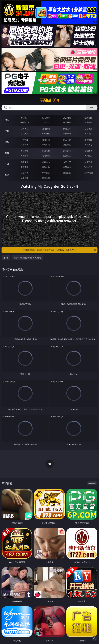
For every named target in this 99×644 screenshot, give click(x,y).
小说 (7, 164)
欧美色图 (67, 151)
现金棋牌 (67, 122)
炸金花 (46, 122)
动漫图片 (88, 151)
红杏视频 (24, 178)
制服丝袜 (24, 145)
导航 (7, 175)
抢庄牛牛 (88, 122)
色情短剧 (46, 178)
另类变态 (88, 145)
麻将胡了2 (24, 122)
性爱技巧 (88, 167)
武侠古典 (88, 162)
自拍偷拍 (46, 129)
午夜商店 (46, 173)
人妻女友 (67, 162)
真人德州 (46, 118)
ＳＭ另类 (88, 133)
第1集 (6, 258)
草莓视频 (67, 173)
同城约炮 (24, 173)
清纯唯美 (46, 156)
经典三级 (46, 145)
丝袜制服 (46, 133)
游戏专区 (88, 118)
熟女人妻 (24, 133)
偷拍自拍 (46, 140)
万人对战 (67, 118)
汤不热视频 (88, 173)
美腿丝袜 (24, 156)
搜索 (92, 107)
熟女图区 (67, 156)
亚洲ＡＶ (24, 129)
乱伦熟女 (67, 145)
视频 (7, 131)
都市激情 (24, 162)
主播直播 (67, 133)
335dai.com (49, 100)
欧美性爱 (88, 140)
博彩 (7, 120)
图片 (7, 153)
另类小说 (46, 167)
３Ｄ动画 (88, 129)
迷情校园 (24, 167)
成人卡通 (67, 140)
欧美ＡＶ (67, 129)
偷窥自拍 (24, 151)
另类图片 (88, 156)
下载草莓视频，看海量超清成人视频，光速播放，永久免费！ (60, 250)
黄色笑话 (67, 167)
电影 (7, 142)
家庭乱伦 (46, 162)
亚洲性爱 (24, 140)
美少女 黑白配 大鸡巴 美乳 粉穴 (27, 258)
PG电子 (25, 118)
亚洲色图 (46, 151)
